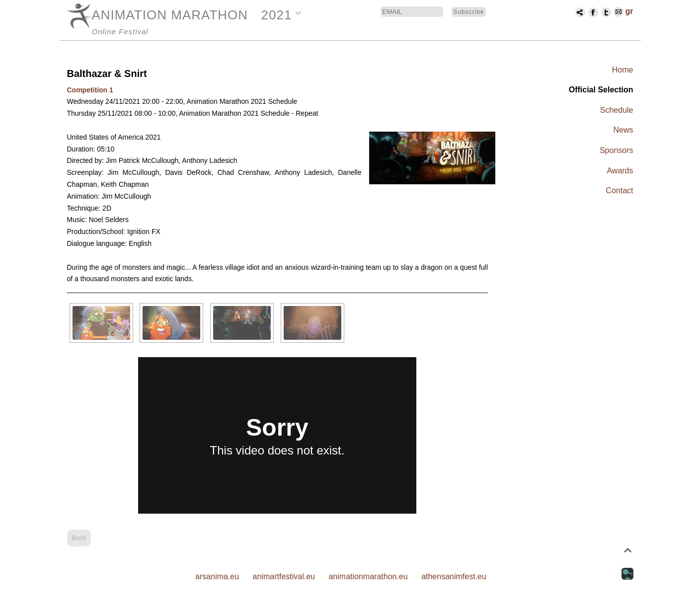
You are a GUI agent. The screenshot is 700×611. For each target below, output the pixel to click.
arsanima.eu (217, 576)
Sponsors (617, 150)
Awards (620, 171)
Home (623, 70)
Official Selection (601, 90)
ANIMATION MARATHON (170, 15)
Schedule (617, 110)
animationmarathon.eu (368, 576)
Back (79, 538)
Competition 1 (90, 90)
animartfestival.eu (284, 576)
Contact (619, 191)
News (623, 130)
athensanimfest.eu (454, 576)
